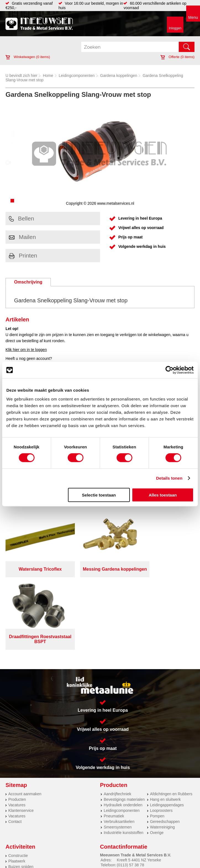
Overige (157, 758)
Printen (23, 255)
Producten (17, 725)
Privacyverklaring (131, 843)
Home (48, 76)
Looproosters (161, 736)
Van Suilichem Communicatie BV (86, 859)
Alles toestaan (163, 495)
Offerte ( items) (177, 57)
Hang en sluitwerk (165, 725)
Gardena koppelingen (119, 76)
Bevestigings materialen (124, 725)
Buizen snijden (21, 792)
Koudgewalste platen (26, 798)
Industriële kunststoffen (123, 758)
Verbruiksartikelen (119, 747)
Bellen (21, 218)
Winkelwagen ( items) (28, 57)
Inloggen (175, 28)
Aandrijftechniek (117, 719)
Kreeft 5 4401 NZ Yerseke (139, 786)
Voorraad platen (22, 809)
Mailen (22, 237)
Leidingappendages (167, 731)
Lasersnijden (19, 820)
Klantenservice (21, 736)
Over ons (103, 843)
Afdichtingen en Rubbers (171, 719)
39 (149, 866)
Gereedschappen (165, 747)
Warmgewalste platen (27, 803)
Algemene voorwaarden (172, 843)
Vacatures (17, 731)
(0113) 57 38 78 (131, 791)
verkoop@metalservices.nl (140, 796)
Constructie (18, 781)
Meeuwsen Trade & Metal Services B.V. (59, 843)
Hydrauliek (17, 814)
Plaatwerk (17, 787)
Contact (15, 747)
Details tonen (169, 478)
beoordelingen (164, 866)
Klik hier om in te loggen (26, 350)
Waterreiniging (162, 753)
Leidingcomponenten (77, 76)
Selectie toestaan (99, 495)
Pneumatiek (114, 742)
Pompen (157, 742)
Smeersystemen (118, 753)
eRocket (146, 859)
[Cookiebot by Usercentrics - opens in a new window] (169, 370)
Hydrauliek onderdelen (123, 731)
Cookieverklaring (100, 847)
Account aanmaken (25, 719)
